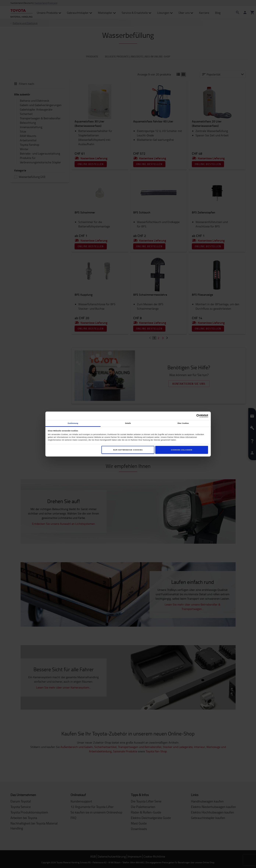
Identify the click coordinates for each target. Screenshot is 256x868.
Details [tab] (128, 423)
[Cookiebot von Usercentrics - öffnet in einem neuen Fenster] (192, 416)
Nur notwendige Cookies (128, 450)
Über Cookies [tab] (183, 423)
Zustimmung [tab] (73, 423)
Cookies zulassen (182, 450)
